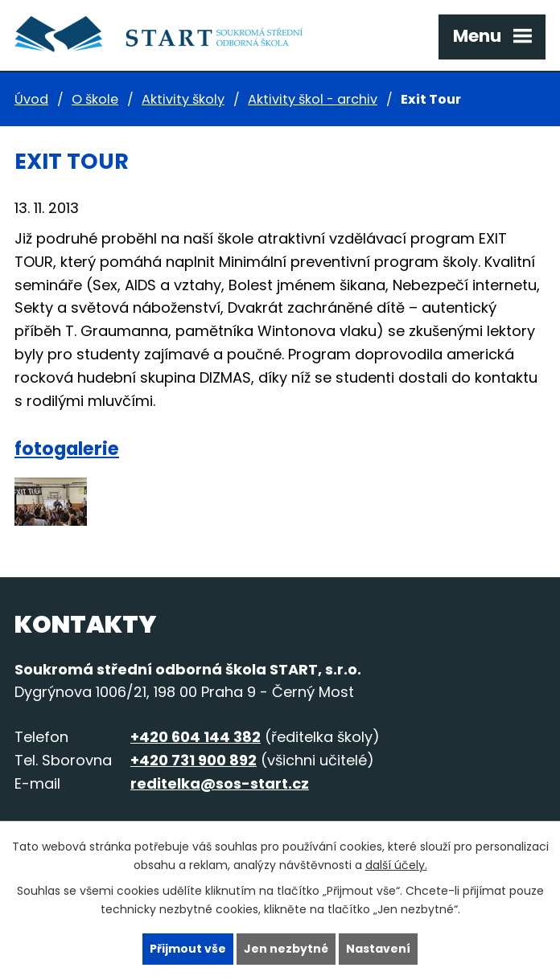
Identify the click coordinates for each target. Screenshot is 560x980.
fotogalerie (67, 449)
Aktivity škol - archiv (313, 99)
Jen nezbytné (286, 949)
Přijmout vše (188, 949)
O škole (95, 99)
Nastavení (378, 949)
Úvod (31, 99)
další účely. (396, 865)
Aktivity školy (183, 99)
